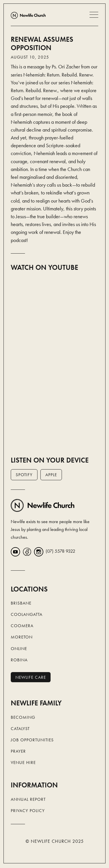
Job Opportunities (32, 740)
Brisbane (21, 603)
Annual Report (28, 799)
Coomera (22, 626)
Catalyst (20, 729)
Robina (19, 660)
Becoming (23, 717)
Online (19, 649)
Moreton (22, 637)
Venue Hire (23, 763)
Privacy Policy (28, 811)
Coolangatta (27, 614)
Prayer (18, 751)
